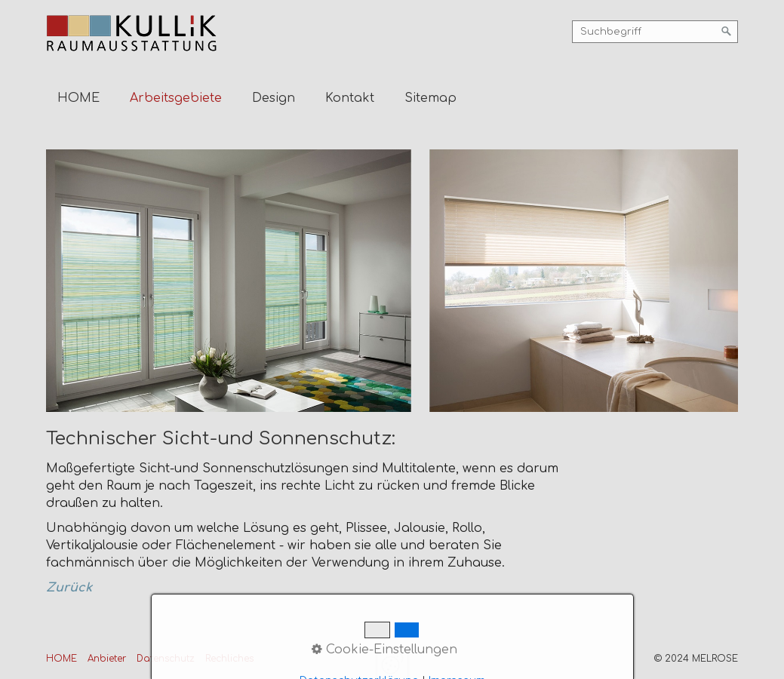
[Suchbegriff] (655, 32)
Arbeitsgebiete (176, 98)
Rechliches (229, 659)
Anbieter (107, 659)
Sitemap (430, 98)
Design (274, 98)
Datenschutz (166, 659)
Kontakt (350, 98)
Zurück (69, 588)
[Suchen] (727, 32)
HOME (78, 98)
